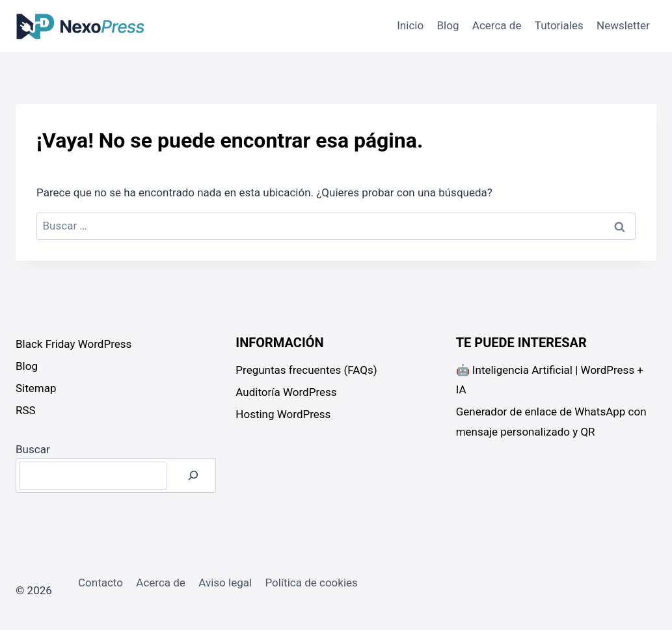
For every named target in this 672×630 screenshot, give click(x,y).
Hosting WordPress (283, 414)
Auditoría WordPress (286, 392)
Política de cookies (311, 583)
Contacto (101, 583)
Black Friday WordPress (74, 344)
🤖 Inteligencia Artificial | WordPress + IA (550, 380)
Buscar (33, 449)
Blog (448, 25)
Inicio (410, 25)
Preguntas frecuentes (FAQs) (306, 370)
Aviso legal (225, 583)
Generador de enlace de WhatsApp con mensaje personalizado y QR (551, 422)
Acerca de (497, 25)
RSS (26, 410)
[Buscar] (193, 476)
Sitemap (36, 388)
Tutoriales (559, 25)
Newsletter (623, 25)
